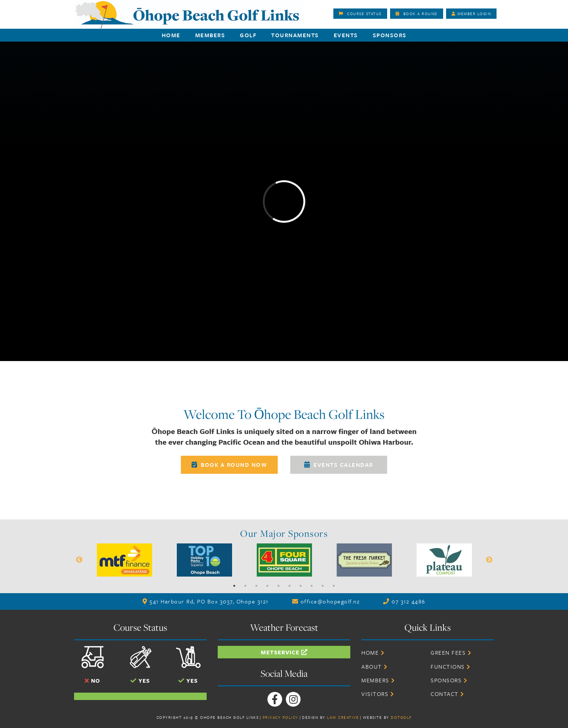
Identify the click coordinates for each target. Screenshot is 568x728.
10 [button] (334, 586)
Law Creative (343, 717)
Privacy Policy (281, 717)
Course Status (360, 14)
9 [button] (323, 586)
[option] (125, 560)
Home (171, 35)
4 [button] (267, 586)
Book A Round (417, 14)
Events (346, 35)
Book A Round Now (229, 465)
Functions (451, 666)
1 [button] (234, 586)
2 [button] (245, 586)
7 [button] (301, 586)
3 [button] (256, 586)
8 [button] (312, 586)
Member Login (471, 14)
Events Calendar (339, 465)
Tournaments (295, 35)
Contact (448, 694)
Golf (248, 35)
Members (210, 35)
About (375, 666)
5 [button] (278, 586)
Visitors (378, 694)
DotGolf (401, 717)
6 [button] (290, 586)
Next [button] (489, 560)
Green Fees (451, 652)
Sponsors (390, 35)
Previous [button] (79, 560)
